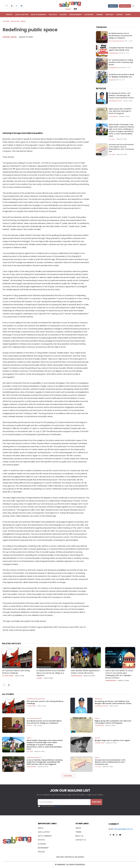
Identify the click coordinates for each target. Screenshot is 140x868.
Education (15, 21)
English (68, 9)
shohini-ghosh (10, 37)
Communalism (114, 53)
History (98, 738)
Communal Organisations (11, 667)
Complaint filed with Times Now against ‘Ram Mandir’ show (121, 49)
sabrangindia (77, 676)
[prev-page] (4, 685)
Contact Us (125, 6)
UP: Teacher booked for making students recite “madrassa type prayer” (121, 62)
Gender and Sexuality (34, 758)
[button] (133, 6)
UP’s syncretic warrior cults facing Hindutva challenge (45, 702)
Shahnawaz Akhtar (115, 101)
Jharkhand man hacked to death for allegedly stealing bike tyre (121, 76)
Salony (39, 678)
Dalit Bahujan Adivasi (116, 41)
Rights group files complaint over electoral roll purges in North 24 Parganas (120, 111)
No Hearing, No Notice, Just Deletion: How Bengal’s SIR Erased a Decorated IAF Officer (121, 95)
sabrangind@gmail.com (123, 829)
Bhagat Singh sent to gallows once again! (112, 740)
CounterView (113, 117)
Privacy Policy (58, 806)
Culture (6, 21)
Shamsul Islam (100, 743)
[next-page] (9, 685)
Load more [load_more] (68, 776)
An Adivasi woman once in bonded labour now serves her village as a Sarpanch (120, 36)
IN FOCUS (101, 88)
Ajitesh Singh (8, 676)
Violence (112, 80)
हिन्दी (75, 9)
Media (23, 21)
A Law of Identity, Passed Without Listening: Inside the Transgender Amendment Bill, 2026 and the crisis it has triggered (45, 762)
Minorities (100, 103)
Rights (99, 118)
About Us (113, 6)
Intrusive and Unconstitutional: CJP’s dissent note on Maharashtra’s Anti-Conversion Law (122, 148)
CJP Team (112, 139)
